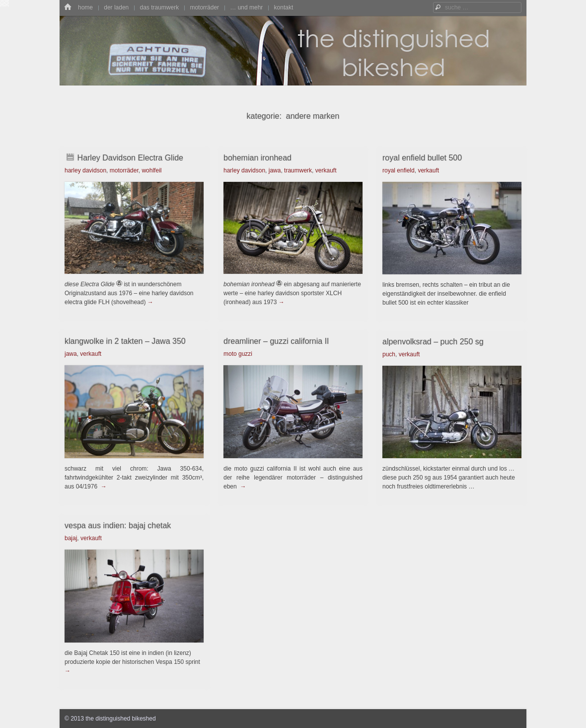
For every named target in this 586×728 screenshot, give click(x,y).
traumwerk (298, 170)
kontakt (284, 7)
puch (389, 354)
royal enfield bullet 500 (422, 158)
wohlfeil (151, 170)
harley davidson (85, 170)
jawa (275, 170)
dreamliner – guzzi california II (276, 341)
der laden (116, 7)
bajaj (71, 538)
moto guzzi (238, 354)
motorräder (204, 7)
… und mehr (246, 7)
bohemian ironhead (257, 158)
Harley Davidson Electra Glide (130, 158)
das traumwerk (159, 7)
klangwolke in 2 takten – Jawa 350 (125, 341)
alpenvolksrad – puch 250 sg (433, 342)
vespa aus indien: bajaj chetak (118, 526)
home (85, 7)
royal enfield (399, 170)
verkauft (326, 170)
